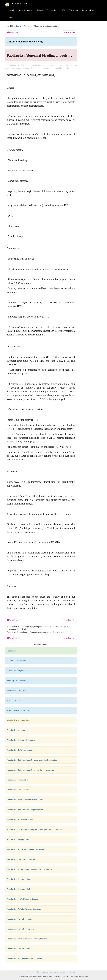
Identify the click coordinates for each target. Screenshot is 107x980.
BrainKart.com (20, 4)
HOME (12, 10)
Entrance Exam (89, 10)
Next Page (69, 32)
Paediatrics (17, 26)
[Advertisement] (92, 66)
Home (7, 26)
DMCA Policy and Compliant (67, 972)
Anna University (25, 10)
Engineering (52, 10)
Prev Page (12, 32)
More (11, 17)
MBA (63, 10)
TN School (74, 10)
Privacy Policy (35, 972)
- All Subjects (16, 661)
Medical (39, 10)
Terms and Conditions (48, 972)
